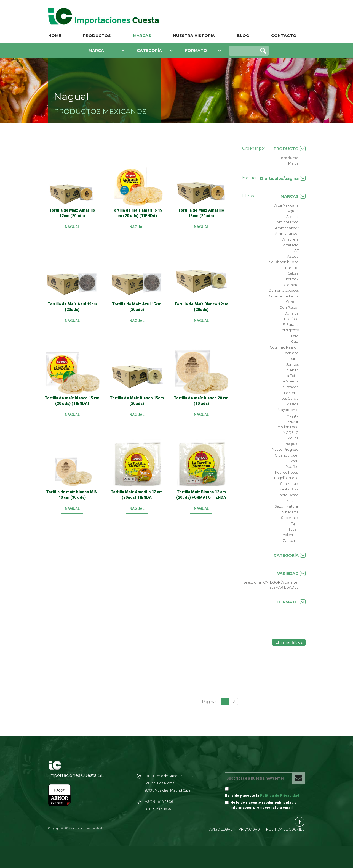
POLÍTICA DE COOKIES (285, 829)
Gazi (295, 341)
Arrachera (291, 239)
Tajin (295, 523)
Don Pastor (289, 308)
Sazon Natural (287, 506)
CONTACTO (284, 36)
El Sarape (291, 325)
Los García (290, 398)
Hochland (291, 353)
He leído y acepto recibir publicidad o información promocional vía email (264, 805)
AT (296, 251)
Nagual (292, 444)
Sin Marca (290, 512)
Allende (292, 217)
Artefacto (291, 245)
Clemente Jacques (284, 290)
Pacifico (292, 467)
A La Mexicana (287, 205)
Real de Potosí (287, 472)
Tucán (294, 529)
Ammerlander (287, 228)
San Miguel (289, 484)
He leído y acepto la (262, 796)
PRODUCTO (290, 149)
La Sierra (291, 393)
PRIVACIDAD (249, 829)
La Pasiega (290, 387)
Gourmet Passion (284, 347)
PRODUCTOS (97, 36)
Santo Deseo (288, 495)
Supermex (290, 518)
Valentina (291, 535)
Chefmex (291, 279)
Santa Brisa (289, 489)
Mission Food (288, 427)
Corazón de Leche (284, 296)
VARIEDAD (291, 573)
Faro (295, 336)
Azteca (293, 256)
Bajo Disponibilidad (282, 262)
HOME (55, 36)
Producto (290, 158)
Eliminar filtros (289, 642)
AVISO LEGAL (221, 829)
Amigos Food (288, 222)
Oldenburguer (287, 455)
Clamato (291, 285)
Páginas (210, 702)
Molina (293, 438)
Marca (293, 163)
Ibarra (294, 359)
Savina (293, 501)
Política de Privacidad (280, 796)
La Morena (290, 381)
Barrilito (292, 268)
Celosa (293, 273)
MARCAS (142, 36)
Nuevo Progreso (285, 449)
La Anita (292, 370)
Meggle (293, 415)
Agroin (293, 211)
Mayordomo (288, 410)
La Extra (292, 376)
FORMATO (291, 602)
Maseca (292, 404)
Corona (292, 302)
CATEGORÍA (290, 555)
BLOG (243, 36)
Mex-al (293, 421)
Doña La (292, 313)
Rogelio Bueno (286, 478)
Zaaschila (291, 541)
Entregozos (289, 330)
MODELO (291, 433)
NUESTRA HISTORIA (194, 36)
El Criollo (291, 319)
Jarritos (292, 364)
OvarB (293, 461)
